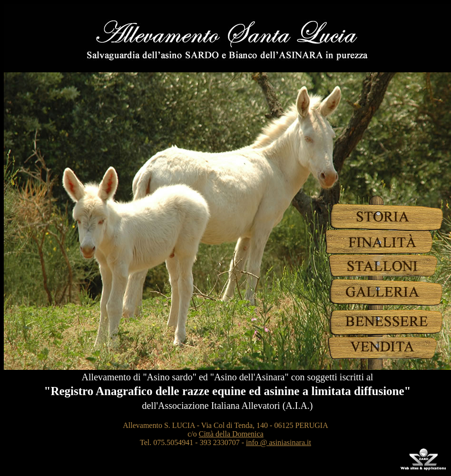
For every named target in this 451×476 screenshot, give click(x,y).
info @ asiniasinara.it (279, 442)
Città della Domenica (231, 434)
